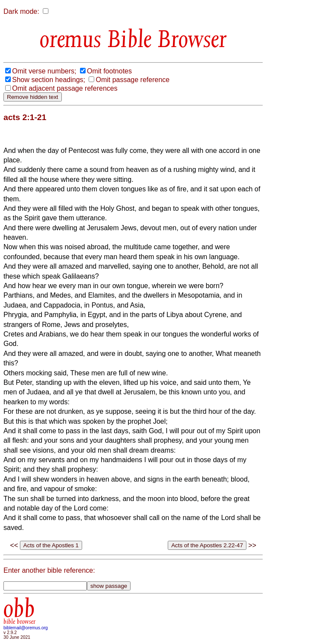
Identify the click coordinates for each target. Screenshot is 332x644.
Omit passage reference (132, 80)
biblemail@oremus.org (26, 628)
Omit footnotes (109, 71)
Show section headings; (49, 80)
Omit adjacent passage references (65, 88)
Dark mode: (21, 11)
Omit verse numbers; (44, 71)
